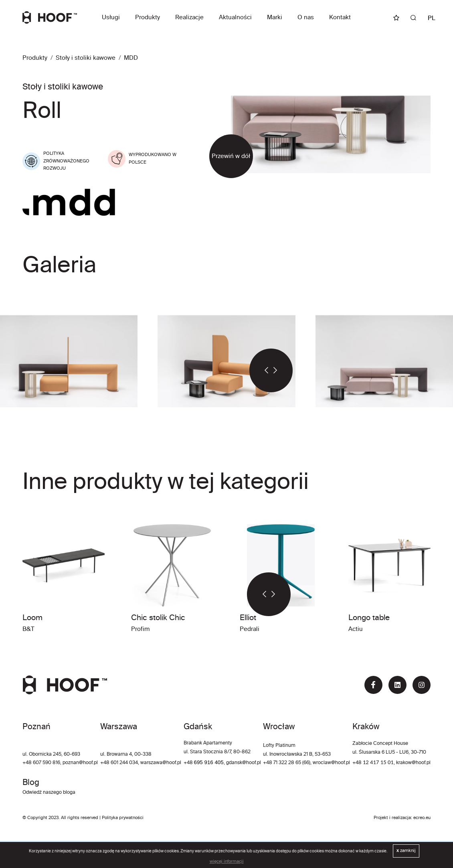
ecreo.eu (422, 818)
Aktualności (235, 17)
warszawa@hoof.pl (161, 763)
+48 (189, 763)
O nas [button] (306, 17)
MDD (131, 58)
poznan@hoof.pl (80, 763)
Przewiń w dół (231, 156)
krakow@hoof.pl (413, 763)
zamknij (406, 851)
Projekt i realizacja (392, 818)
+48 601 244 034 (119, 763)
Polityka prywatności (123, 818)
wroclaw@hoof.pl (331, 763)
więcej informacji (227, 862)
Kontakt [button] (340, 17)
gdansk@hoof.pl (244, 763)
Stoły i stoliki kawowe (86, 58)
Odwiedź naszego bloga (49, 793)
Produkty (148, 17)
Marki (275, 17)
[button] (260, 370)
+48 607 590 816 (41, 763)
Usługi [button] (111, 17)
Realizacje (189, 17)
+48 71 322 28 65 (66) (287, 763)
